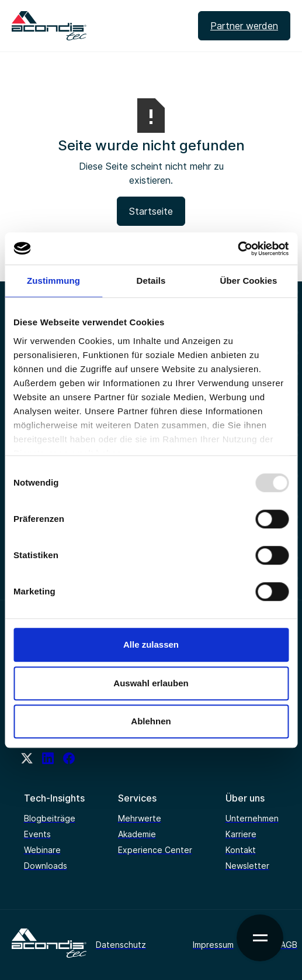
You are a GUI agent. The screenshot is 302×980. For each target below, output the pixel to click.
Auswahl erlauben (151, 683)
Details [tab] (151, 281)
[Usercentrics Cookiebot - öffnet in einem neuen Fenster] (237, 249)
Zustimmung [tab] (53, 281)
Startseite (151, 211)
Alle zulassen (151, 644)
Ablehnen (151, 721)
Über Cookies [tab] (249, 281)
